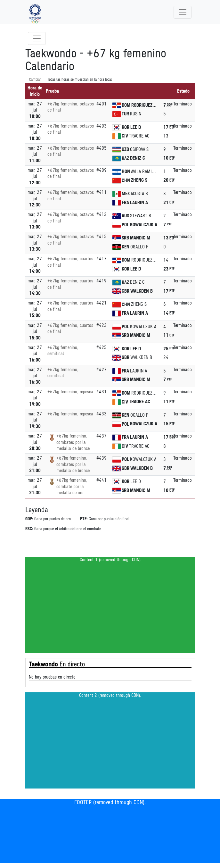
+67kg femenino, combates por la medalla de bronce (73, 442)
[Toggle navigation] (183, 12)
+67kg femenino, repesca (70, 392)
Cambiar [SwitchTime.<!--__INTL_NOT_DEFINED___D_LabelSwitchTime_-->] (35, 80)
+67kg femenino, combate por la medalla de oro (72, 487)
